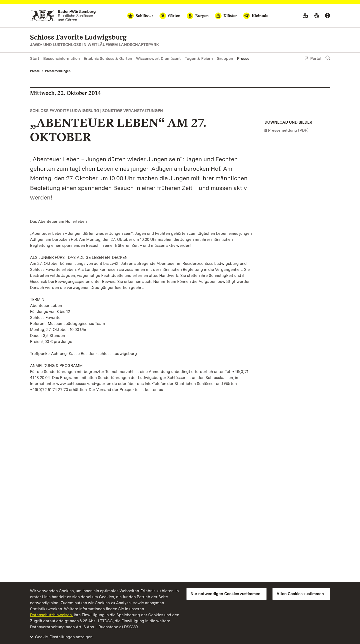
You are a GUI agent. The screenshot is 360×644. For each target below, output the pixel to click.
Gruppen (225, 58)
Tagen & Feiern (199, 58)
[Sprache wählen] (327, 16)
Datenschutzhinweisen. (51, 615)
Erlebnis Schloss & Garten (108, 58)
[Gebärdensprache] (316, 16)
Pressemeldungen (58, 71)
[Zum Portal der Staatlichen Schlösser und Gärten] (63, 16)
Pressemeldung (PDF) (288, 130)
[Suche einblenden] (328, 58)
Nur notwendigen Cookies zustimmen (225, 594)
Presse (243, 58)
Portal (313, 59)
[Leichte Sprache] (305, 16)
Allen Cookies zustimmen (300, 594)
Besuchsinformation (61, 58)
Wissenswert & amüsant (158, 58)
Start (35, 58)
